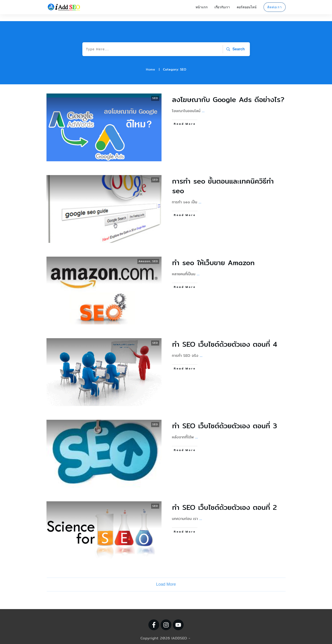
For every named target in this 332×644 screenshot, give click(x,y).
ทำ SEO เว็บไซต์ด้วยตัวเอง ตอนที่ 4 (225, 337)
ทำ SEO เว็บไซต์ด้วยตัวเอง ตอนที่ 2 (224, 500)
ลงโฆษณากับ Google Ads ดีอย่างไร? (228, 93)
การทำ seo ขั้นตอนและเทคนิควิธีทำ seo (223, 179)
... (203, 104)
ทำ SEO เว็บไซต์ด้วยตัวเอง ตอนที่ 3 (225, 419)
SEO (155, 91)
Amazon (144, 254)
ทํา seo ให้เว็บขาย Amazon (213, 256)
